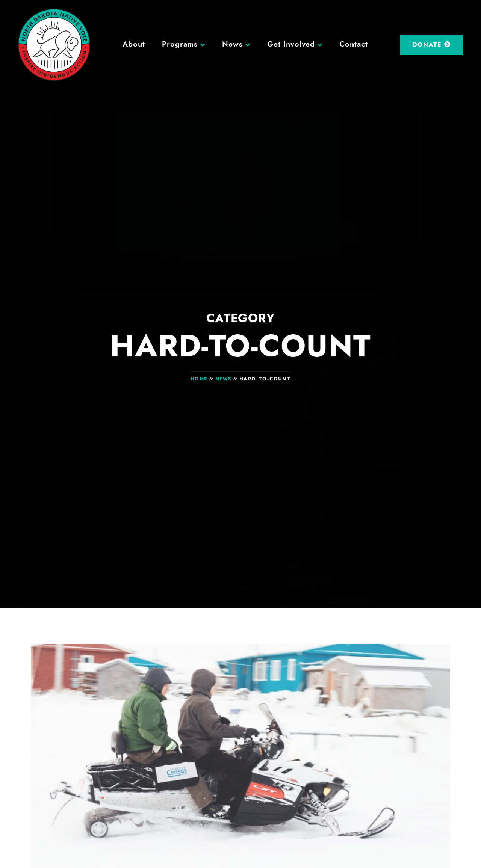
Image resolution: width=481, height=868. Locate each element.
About (134, 44)
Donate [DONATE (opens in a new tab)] (432, 45)
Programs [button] (180, 44)
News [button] (232, 44)
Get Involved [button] (291, 44)
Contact (354, 44)
